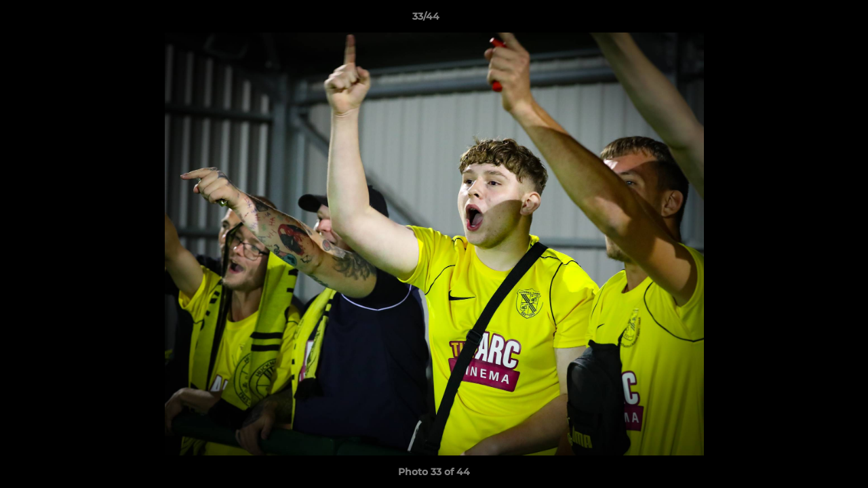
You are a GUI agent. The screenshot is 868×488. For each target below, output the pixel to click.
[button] (811, 20)
